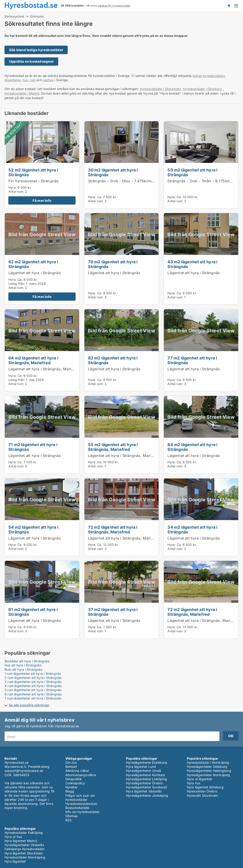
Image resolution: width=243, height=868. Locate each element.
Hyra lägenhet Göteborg (205, 787)
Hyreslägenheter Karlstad (145, 775)
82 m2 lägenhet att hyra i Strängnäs (113, 360)
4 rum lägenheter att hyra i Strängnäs (33, 686)
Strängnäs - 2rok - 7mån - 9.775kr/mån (202, 181)
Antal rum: (16, 191)
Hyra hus (194, 783)
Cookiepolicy (75, 783)
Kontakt (71, 767)
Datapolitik (74, 779)
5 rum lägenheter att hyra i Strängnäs (33, 690)
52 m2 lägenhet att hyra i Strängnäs (33, 172)
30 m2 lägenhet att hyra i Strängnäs (113, 172)
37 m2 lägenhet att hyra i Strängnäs (113, 612)
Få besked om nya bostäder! (229, 5)
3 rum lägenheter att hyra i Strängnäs (33, 682)
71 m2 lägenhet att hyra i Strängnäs (33, 447)
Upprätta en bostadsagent (31, 61)
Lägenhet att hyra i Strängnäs (35, 273)
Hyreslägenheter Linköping (147, 779)
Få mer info (42, 201)
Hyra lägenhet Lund (141, 767)
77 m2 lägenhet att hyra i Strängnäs (192, 360)
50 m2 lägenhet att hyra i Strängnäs (192, 172)
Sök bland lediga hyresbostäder (36, 50)
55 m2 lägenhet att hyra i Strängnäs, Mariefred (113, 447)
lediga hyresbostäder (209, 76)
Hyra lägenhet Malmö (21, 841)
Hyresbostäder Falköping (24, 833)
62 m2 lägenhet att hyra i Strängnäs (33, 264)
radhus (48, 80)
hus (25, 80)
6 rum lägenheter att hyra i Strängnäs (33, 694)
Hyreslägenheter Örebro (144, 783)
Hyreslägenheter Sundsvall (146, 787)
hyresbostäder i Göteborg (202, 89)
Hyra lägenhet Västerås (144, 791)
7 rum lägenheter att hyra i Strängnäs (33, 698)
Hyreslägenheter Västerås (24, 845)
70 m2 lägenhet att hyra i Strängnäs (113, 264)
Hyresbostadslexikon (81, 804)
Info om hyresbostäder (83, 812)
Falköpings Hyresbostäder (25, 849)
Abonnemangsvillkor (81, 775)
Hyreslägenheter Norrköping (208, 775)
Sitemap (72, 816)
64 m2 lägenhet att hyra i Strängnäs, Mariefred (33, 360)
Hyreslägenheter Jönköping (147, 795)
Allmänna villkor (77, 771)
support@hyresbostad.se (24, 771)
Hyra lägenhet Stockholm (24, 853)
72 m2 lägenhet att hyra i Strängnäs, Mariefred (113, 529)
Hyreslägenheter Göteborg (207, 767)
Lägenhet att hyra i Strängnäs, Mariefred (44, 369)
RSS (69, 820)
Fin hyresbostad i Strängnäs (33, 181)
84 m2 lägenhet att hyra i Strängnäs (192, 447)
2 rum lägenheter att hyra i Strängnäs (33, 678)
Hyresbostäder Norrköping (25, 857)
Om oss (71, 762)
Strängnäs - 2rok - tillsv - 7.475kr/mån (122, 181)
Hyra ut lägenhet (200, 779)
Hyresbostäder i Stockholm (160, 89)
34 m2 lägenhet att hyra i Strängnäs (192, 529)
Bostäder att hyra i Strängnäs (27, 661)
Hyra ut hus (13, 837)
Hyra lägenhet (15, 861)
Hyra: (13, 187)
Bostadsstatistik (77, 808)
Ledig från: (17, 284)
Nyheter (71, 787)
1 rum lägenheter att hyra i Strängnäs (33, 674)
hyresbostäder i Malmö (22, 93)
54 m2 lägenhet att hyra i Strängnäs (33, 529)
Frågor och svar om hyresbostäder (80, 798)
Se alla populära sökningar (29, 705)
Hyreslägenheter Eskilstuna (147, 762)
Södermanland (14, 16)
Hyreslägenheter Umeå (143, 771)
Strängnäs (37, 17)
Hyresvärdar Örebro (202, 791)
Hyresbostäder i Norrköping (208, 762)
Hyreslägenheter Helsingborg (209, 771)
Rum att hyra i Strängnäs (23, 669)
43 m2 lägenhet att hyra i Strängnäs (192, 264)
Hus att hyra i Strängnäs (23, 665)
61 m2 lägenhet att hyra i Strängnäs (33, 612)
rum (33, 80)
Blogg (70, 791)
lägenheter (13, 80)
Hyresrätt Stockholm (202, 795)
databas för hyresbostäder (114, 6)
